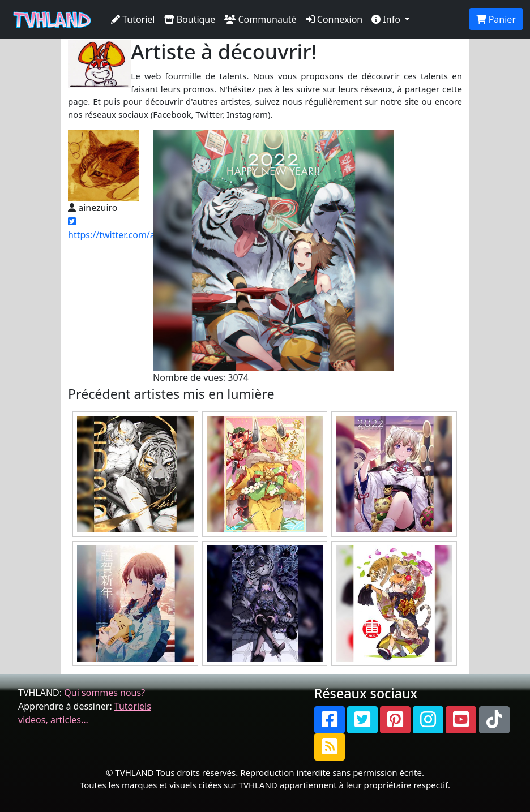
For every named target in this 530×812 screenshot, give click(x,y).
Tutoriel (133, 19)
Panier (496, 19)
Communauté (260, 19)
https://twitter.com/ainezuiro (129, 229)
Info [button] (387, 19)
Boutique (190, 19)
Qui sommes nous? (104, 693)
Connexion (334, 19)
